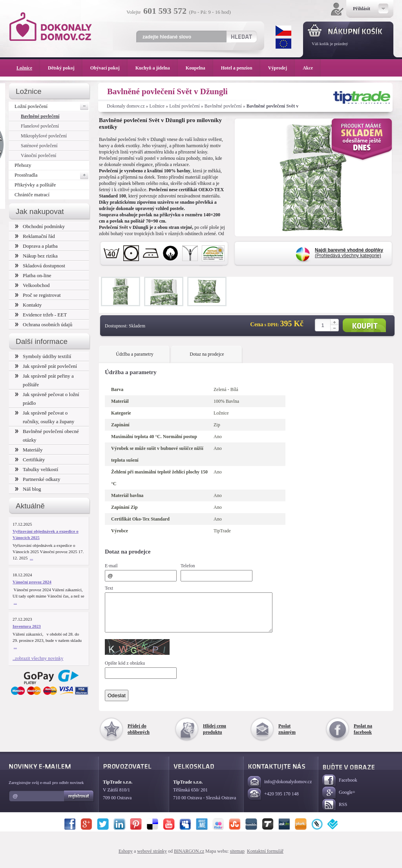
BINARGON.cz (189, 858)
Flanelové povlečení (40, 126)
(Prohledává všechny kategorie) (349, 253)
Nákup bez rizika (36, 256)
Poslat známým (287, 736)
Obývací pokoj (109, 68)
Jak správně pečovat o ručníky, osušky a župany (45, 417)
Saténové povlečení (39, 146)
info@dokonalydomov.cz (280, 789)
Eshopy (126, 858)
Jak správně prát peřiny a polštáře (44, 380)
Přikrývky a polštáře (35, 185)
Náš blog (28, 489)
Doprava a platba (36, 246)
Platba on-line (33, 275)
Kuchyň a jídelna (157, 68)
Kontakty (28, 305)
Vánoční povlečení (38, 155)
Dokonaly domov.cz (126, 106)
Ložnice (157, 106)
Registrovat (79, 803)
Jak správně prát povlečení (46, 366)
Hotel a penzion (241, 68)
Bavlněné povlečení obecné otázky (47, 436)
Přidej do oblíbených (139, 736)
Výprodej (281, 68)
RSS (335, 812)
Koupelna (199, 68)
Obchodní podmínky (40, 226)
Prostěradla (52, 175)
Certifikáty (30, 460)
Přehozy (23, 165)
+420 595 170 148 (273, 801)
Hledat (241, 37)
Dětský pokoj (65, 68)
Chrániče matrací (32, 195)
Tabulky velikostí (37, 469)
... (31, 558)
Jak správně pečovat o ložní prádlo (47, 399)
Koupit (364, 325)
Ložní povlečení (185, 106)
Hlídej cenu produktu (215, 736)
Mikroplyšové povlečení (44, 136)
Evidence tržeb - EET (41, 315)
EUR (283, 44)
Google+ (339, 800)
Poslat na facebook (363, 736)
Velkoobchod (32, 285)
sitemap (237, 858)
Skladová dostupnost (40, 266)
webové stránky (152, 858)
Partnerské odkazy (38, 479)
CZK (283, 31)
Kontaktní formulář (265, 858)
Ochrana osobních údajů (44, 324)
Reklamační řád (35, 236)
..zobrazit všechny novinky (38, 658)
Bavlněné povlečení (223, 106)
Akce (309, 68)
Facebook (340, 788)
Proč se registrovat (38, 295)
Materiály (29, 450)
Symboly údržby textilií (43, 356)
